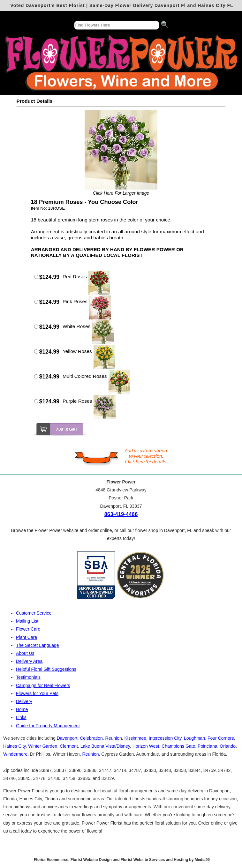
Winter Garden (43, 746)
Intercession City (165, 738)
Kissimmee (135, 738)
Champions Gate (178, 746)
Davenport (67, 738)
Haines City (15, 746)
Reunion (114, 738)
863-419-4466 (121, 514)
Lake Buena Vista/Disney (105, 746)
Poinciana (208, 746)
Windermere (15, 754)
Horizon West (146, 746)
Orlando (228, 746)
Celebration (91, 738)
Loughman (194, 738)
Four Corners (221, 738)
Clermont (69, 746)
